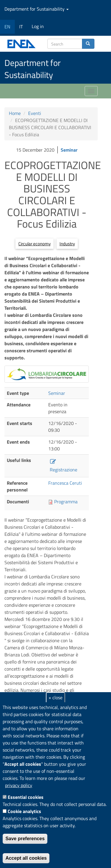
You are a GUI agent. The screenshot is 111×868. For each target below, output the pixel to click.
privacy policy (19, 785)
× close (55, 697)
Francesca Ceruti (65, 483)
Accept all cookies (26, 858)
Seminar (69, 150)
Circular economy (34, 244)
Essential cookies (26, 797)
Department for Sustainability (37, 9)
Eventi (35, 113)
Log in (38, 26)
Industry (67, 244)
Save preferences (25, 839)
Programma (66, 502)
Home (15, 113)
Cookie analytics (24, 811)
